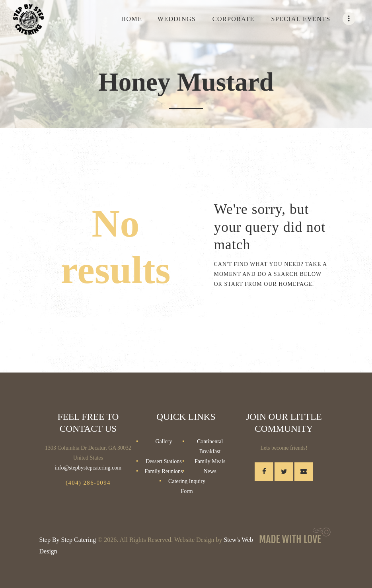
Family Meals (210, 461)
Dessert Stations (164, 461)
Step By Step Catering (68, 540)
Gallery (164, 441)
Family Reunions (164, 471)
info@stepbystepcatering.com (88, 468)
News (210, 471)
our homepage (288, 284)
